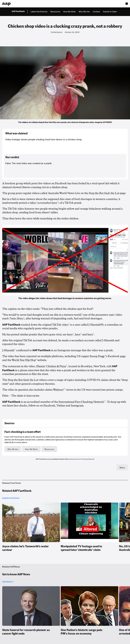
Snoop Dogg (97, 356)
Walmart (58, 390)
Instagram (77, 406)
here (54, 203)
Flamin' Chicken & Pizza (51, 366)
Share (122, 467)
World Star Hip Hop (24, 360)
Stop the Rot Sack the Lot (104, 193)
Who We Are (84, 12)
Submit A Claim (110, 12)
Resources (55, 12)
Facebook (49, 406)
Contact (96, 12)
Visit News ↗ (8, 582)
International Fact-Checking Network (81, 402)
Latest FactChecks (39, 12)
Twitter (61, 406)
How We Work (69, 12)
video (33, 203)
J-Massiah (8, 350)
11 (105, 401)
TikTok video (60, 325)
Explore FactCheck (11, 498)
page (123, 356)
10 (65, 389)
